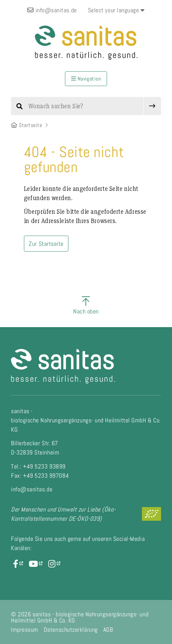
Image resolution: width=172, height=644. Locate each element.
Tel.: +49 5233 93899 (38, 466)
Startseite (27, 125)
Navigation (86, 79)
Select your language (116, 10)
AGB (108, 629)
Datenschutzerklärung (71, 629)
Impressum (25, 629)
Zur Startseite (46, 244)
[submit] (152, 106)
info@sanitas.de (52, 10)
